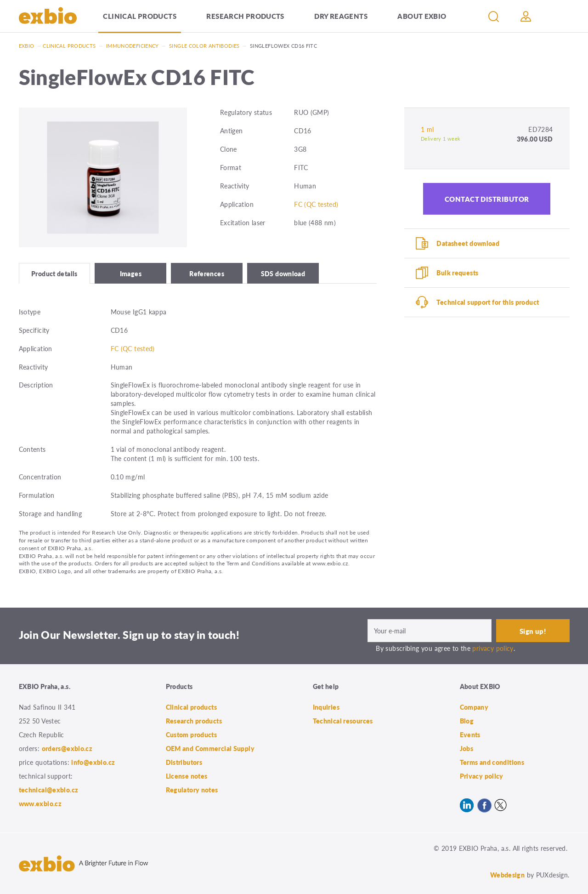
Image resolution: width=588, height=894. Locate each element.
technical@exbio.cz (49, 790)
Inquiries (326, 707)
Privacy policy (482, 776)
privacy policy (493, 648)
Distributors (184, 762)
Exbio (27, 46)
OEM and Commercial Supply (210, 748)
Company (474, 707)
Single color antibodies (204, 46)
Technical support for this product (488, 302)
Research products (245, 16)
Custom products (192, 735)
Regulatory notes (192, 790)
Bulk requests (457, 273)
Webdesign (507, 875)
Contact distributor (487, 199)
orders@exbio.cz (67, 748)
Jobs (467, 748)
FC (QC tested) (316, 204)
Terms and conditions (492, 762)
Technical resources (343, 721)
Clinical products (139, 16)
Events (470, 735)
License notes (187, 776)
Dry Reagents (341, 16)
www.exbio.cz (40, 803)
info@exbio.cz (93, 762)
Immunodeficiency (133, 46)
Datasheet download (468, 243)
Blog (467, 721)
